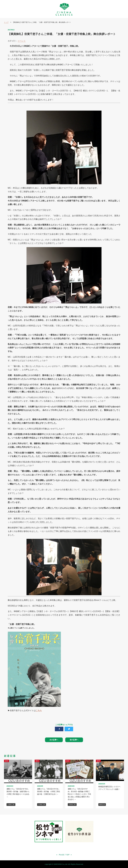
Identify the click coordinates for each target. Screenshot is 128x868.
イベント (22, 41)
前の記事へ (74, 740)
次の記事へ (54, 740)
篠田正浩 (102, 805)
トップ (6, 22)
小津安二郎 (11, 805)
